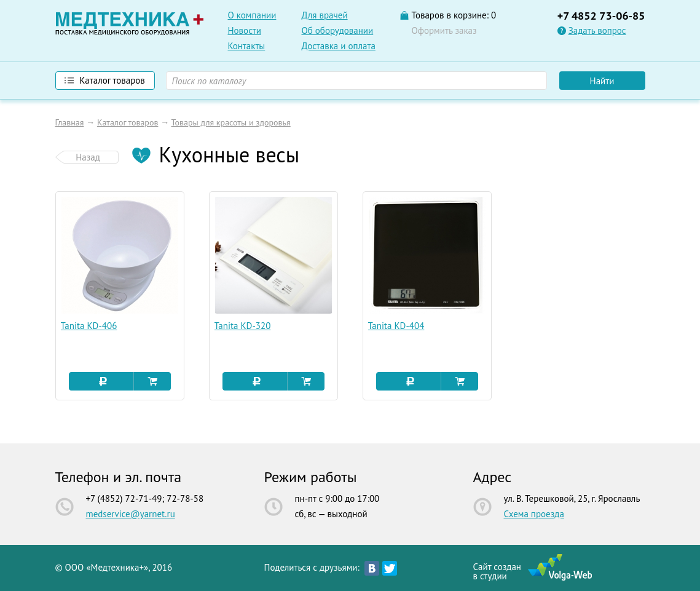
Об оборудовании (338, 30)
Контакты (247, 46)
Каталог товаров (128, 122)
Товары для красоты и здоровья (230, 122)
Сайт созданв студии (497, 571)
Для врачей (325, 15)
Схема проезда (534, 514)
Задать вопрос (597, 30)
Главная (70, 122)
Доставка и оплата (339, 46)
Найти (602, 81)
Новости (245, 30)
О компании (252, 15)
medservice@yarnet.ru (131, 514)
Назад (88, 157)
